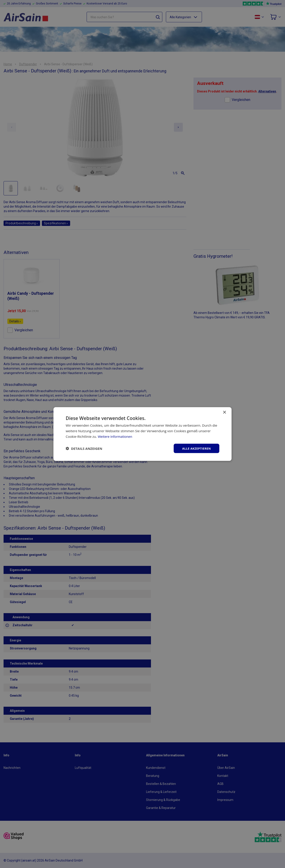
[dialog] (142, 434)
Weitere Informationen (115, 436)
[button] (84, 448)
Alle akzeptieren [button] (196, 448)
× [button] (224, 412)
